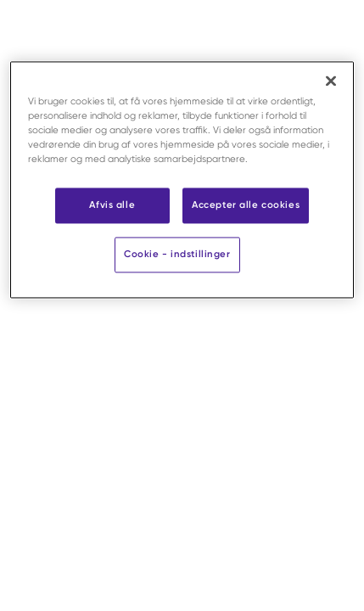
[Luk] (331, 81)
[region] (182, 179)
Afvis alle (112, 205)
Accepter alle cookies (246, 205)
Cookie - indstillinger (177, 255)
